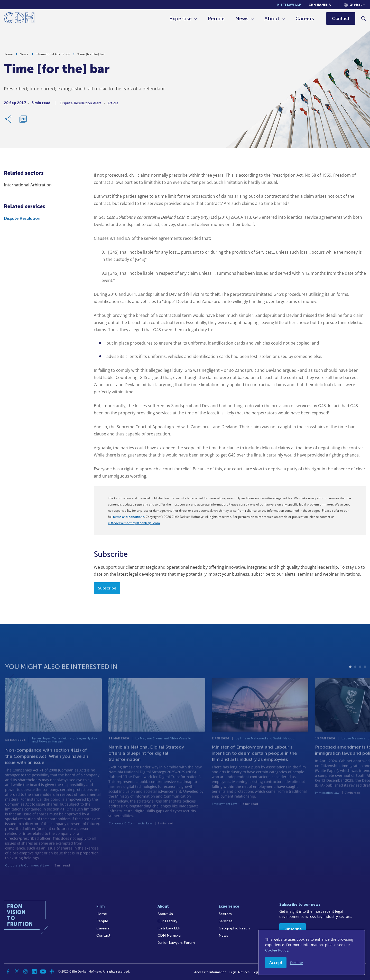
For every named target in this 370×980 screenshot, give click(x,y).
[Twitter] (17, 972)
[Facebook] (8, 972)
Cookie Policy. (277, 950)
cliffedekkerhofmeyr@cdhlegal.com (134, 523)
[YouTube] (43, 972)
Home (8, 55)
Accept (276, 963)
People (216, 18)
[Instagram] (25, 972)
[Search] (364, 18)
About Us (165, 914)
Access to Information (210, 972)
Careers (305, 18)
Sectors (225, 914)
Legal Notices (239, 972)
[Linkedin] (34, 972)
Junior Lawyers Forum (176, 943)
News (242, 18)
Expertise (181, 18)
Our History (167, 921)
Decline (297, 963)
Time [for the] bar (91, 55)
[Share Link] (8, 120)
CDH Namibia (320, 5)
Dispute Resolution (22, 218)
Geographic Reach (234, 928)
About (272, 18)
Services (226, 921)
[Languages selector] (354, 5)
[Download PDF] (23, 120)
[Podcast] (52, 972)
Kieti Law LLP (289, 5)
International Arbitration (53, 55)
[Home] (19, 19)
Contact (103, 935)
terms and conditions (129, 517)
